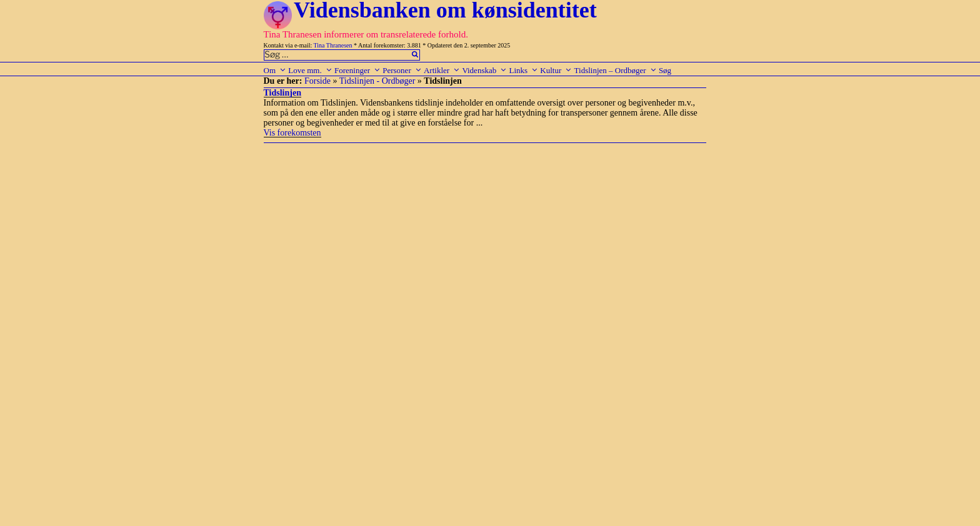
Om (275, 70)
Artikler (442, 70)
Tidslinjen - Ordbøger (377, 81)
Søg (665, 70)
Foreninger (357, 70)
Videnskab (484, 70)
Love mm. (310, 70)
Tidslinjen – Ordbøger (616, 70)
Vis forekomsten (292, 133)
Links (523, 70)
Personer (402, 70)
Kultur (556, 70)
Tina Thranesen (333, 45)
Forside (317, 81)
